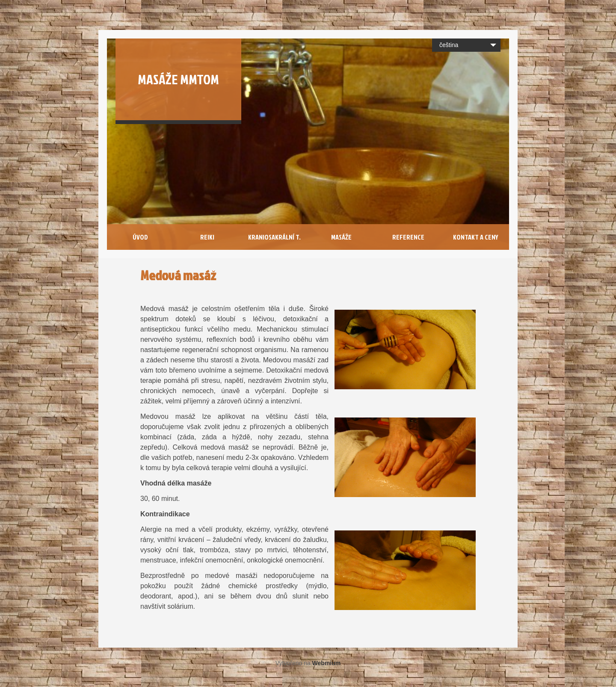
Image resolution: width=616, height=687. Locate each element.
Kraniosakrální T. (274, 237)
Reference (408, 237)
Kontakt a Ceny (476, 237)
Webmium (327, 663)
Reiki (207, 237)
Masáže (341, 237)
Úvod (140, 237)
